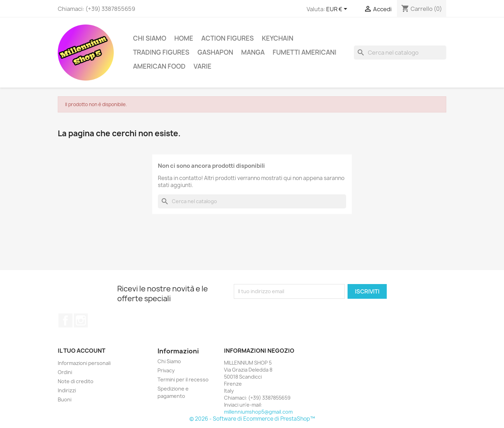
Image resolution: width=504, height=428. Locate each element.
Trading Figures (161, 52)
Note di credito (76, 381)
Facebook (65, 320)
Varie (202, 66)
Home (184, 38)
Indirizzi (67, 390)
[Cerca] (400, 53)
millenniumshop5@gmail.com (258, 412)
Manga (253, 52)
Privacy (166, 370)
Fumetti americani (304, 52)
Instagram (81, 320)
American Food (159, 66)
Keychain (278, 38)
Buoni (65, 399)
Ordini (65, 372)
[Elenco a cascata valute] (338, 9)
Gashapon (215, 52)
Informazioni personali (84, 363)
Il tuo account (82, 351)
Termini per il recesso (183, 379)
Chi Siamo (150, 38)
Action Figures (227, 38)
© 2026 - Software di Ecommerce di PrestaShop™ (252, 419)
